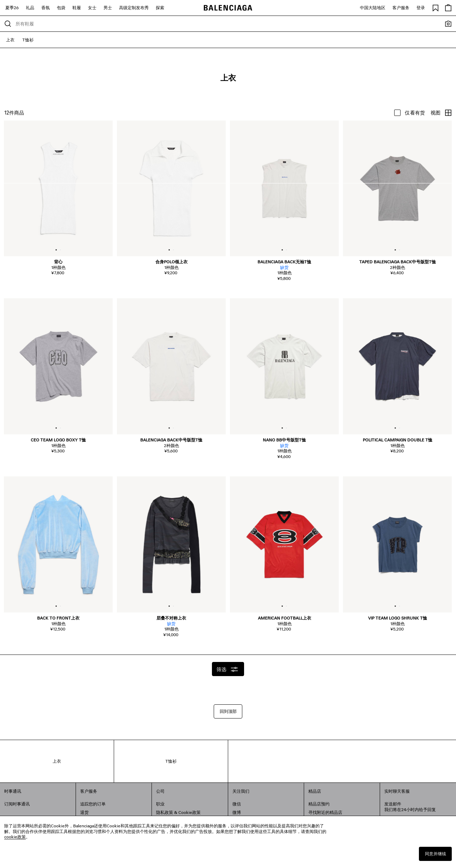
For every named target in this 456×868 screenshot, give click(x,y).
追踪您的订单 (93, 804)
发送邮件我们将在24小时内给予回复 (410, 807)
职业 (160, 804)
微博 (237, 812)
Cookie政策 (189, 812)
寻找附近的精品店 (325, 812)
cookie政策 (15, 837)
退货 (84, 812)
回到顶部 (228, 711)
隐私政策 (165, 812)
